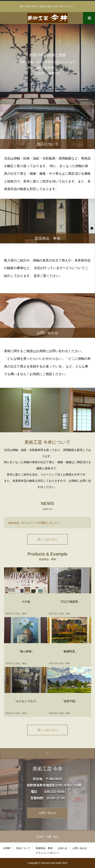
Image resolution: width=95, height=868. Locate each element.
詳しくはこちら (47, 539)
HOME (7, 848)
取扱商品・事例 (44, 848)
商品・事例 (21, 614)
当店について (23, 848)
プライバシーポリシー (47, 853)
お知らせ (63, 848)
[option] (47, 64)
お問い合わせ (47, 813)
